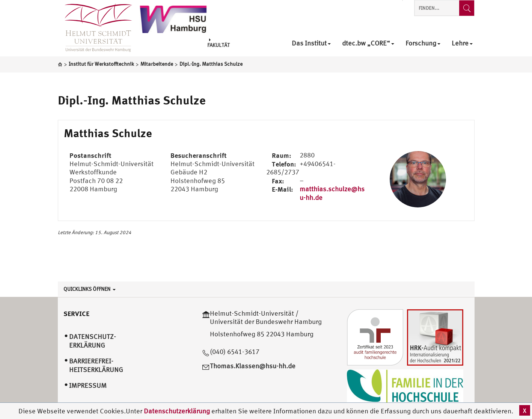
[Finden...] (467, 8)
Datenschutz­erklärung (93, 341)
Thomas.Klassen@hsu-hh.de (253, 366)
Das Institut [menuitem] (311, 43)
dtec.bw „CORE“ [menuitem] (368, 43)
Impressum (88, 385)
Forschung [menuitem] (423, 43)
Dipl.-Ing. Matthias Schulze (132, 100)
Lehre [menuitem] (462, 43)
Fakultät (219, 43)
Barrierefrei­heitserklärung (96, 365)
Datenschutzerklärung (177, 411)
